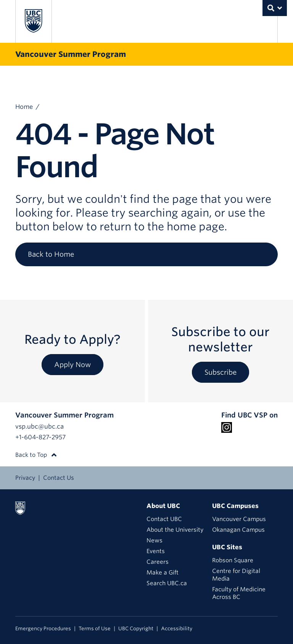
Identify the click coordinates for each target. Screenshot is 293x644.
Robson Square (233, 560)
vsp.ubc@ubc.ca (39, 426)
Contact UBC (164, 519)
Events (156, 551)
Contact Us (59, 478)
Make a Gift (163, 573)
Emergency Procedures (43, 629)
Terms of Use (95, 629)
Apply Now (72, 365)
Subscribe (221, 372)
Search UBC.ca (167, 583)
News (155, 540)
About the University (175, 530)
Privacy (25, 478)
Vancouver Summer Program (71, 54)
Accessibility (177, 629)
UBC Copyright (136, 629)
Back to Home (51, 254)
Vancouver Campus (239, 519)
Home (24, 107)
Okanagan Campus (238, 530)
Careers (158, 562)
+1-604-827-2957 (40, 437)
